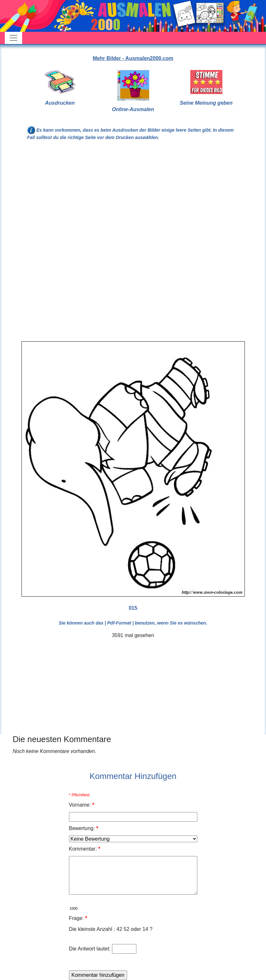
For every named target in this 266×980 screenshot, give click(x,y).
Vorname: (82, 805)
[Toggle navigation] (13, 38)
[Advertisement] (133, 199)
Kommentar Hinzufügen (133, 776)
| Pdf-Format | (119, 623)
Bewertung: (84, 828)
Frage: (78, 918)
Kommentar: (85, 849)
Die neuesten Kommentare (62, 739)
